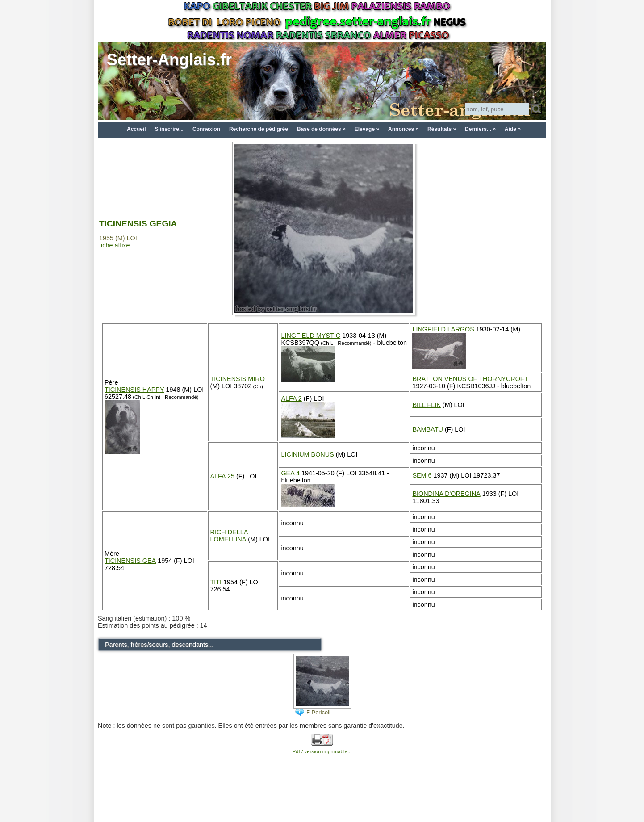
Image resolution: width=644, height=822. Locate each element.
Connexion (206, 129)
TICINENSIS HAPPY (134, 390)
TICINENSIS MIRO (238, 379)
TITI (216, 582)
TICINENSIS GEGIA (138, 224)
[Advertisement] (322, 801)
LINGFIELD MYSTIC (311, 336)
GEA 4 (290, 473)
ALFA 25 (222, 476)
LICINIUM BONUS (307, 454)
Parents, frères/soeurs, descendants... (159, 645)
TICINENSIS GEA (130, 561)
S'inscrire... (169, 129)
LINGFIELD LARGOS (443, 329)
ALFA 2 (291, 398)
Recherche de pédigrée (259, 129)
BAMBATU (428, 429)
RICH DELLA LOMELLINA (229, 536)
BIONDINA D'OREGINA (446, 494)
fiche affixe (115, 245)
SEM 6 (422, 475)
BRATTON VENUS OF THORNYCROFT (470, 379)
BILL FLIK (426, 405)
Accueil (136, 129)
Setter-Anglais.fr (169, 60)
